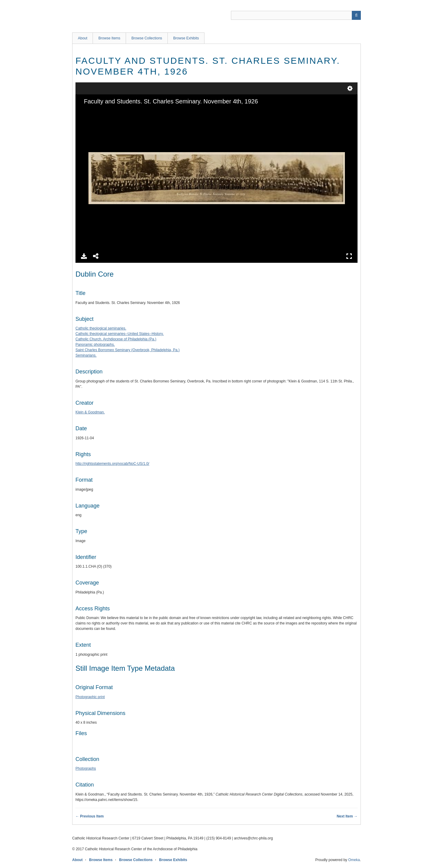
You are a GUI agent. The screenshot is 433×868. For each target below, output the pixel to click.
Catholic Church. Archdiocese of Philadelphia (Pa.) (116, 339)
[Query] (296, 15)
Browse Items (109, 38)
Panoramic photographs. (95, 345)
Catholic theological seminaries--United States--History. (120, 334)
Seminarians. (86, 355)
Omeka (354, 860)
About (83, 38)
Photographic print (90, 697)
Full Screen (349, 256)
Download (84, 256)
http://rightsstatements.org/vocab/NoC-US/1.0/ (112, 464)
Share (96, 256)
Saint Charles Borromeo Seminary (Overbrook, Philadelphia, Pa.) (127, 350)
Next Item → (347, 816)
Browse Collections (147, 38)
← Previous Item (90, 816)
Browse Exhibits (186, 38)
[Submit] (356, 15)
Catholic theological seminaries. (101, 328)
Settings (350, 88)
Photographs (86, 768)
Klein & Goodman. (90, 412)
